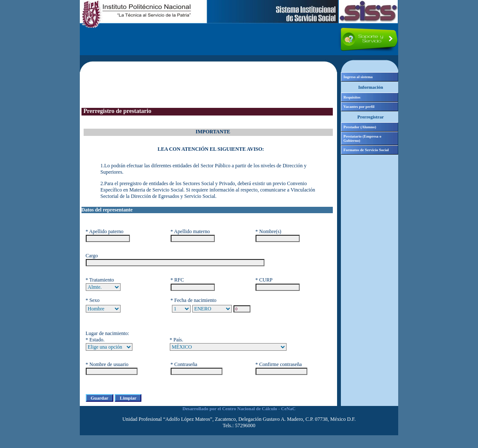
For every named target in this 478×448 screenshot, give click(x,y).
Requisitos (352, 97)
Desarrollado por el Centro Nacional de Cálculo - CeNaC (239, 409)
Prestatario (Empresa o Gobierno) (362, 138)
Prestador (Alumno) (360, 127)
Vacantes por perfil (359, 107)
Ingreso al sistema (358, 77)
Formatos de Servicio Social (366, 150)
